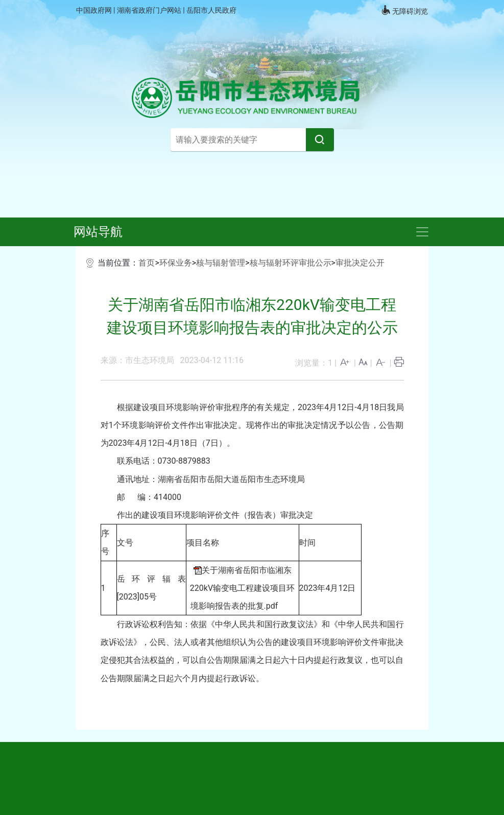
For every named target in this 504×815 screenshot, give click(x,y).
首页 (147, 263)
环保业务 (176, 263)
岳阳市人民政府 (211, 10)
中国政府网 (95, 10)
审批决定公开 (360, 263)
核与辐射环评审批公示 (291, 263)
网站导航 (98, 232)
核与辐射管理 (221, 263)
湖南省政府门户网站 (150, 10)
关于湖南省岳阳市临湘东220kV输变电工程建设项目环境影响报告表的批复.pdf (242, 588)
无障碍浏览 (404, 10)
